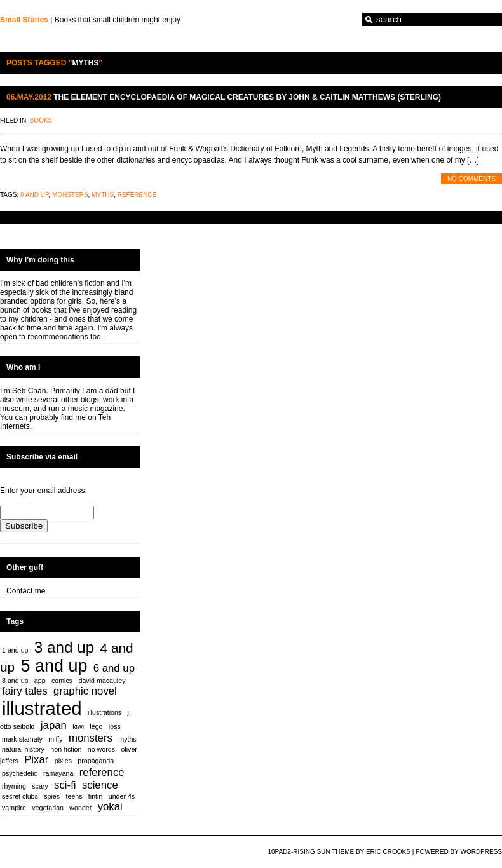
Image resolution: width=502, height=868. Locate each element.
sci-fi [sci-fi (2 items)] (65, 785)
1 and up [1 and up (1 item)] (15, 650)
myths (103, 195)
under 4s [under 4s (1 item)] (122, 796)
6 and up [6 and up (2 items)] (114, 668)
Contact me (26, 591)
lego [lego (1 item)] (96, 726)
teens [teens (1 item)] (74, 796)
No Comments (471, 179)
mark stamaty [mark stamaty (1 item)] (22, 739)
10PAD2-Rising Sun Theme (311, 852)
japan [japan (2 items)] (54, 725)
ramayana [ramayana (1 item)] (58, 773)
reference (137, 195)
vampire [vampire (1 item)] (14, 808)
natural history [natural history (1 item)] (23, 749)
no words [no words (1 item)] (101, 749)
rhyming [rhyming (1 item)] (14, 786)
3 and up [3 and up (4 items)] (64, 647)
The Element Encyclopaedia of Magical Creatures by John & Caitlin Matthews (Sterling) (247, 97)
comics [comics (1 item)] (62, 681)
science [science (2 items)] (100, 785)
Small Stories (24, 20)
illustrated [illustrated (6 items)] (42, 708)
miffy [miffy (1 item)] (55, 739)
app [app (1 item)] (40, 681)
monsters (70, 195)
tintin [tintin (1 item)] (96, 796)
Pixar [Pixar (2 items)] (36, 760)
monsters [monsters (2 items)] (91, 738)
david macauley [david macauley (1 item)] (102, 681)
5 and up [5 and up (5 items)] (54, 666)
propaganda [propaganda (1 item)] (96, 761)
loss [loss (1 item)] (115, 726)
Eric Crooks (388, 852)
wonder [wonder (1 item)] (80, 808)
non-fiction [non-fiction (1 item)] (66, 749)
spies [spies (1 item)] (52, 796)
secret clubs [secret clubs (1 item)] (20, 796)
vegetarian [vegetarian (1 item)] (48, 808)
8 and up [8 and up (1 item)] (15, 681)
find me (73, 417)
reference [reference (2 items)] (102, 772)
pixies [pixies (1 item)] (63, 761)
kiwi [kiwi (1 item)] (78, 726)
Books (41, 120)
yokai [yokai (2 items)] (110, 807)
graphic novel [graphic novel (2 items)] (85, 691)
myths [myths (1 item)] (127, 739)
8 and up (34, 195)
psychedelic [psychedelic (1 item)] (20, 773)
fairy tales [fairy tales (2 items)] (25, 691)
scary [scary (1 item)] (40, 786)
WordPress (481, 852)
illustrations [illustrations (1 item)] (105, 712)
